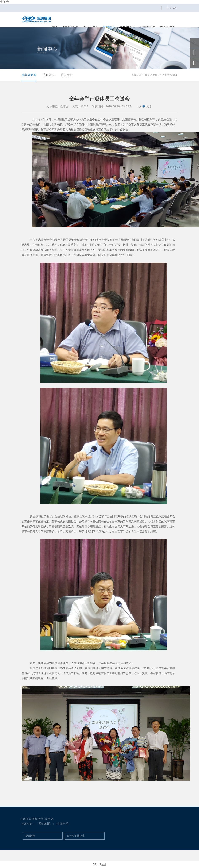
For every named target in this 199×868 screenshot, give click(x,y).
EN (175, 8)
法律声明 (62, 824)
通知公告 (48, 75)
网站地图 (44, 824)
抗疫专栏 (67, 75)
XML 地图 (99, 864)
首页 (147, 75)
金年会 (4, 2)
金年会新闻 (29, 75)
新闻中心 (158, 75)
